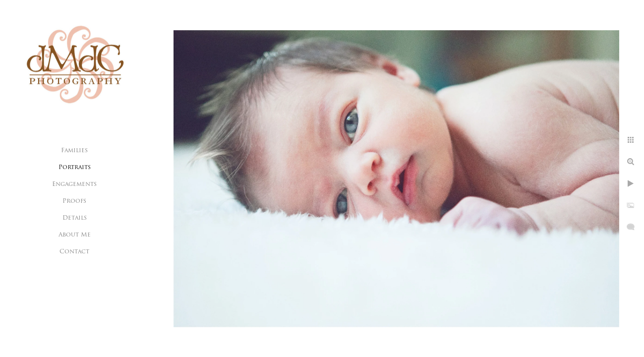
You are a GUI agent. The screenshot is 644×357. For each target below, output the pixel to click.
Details (75, 218)
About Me (75, 235)
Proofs (74, 201)
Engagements (74, 184)
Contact (74, 252)
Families (74, 151)
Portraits (75, 168)
